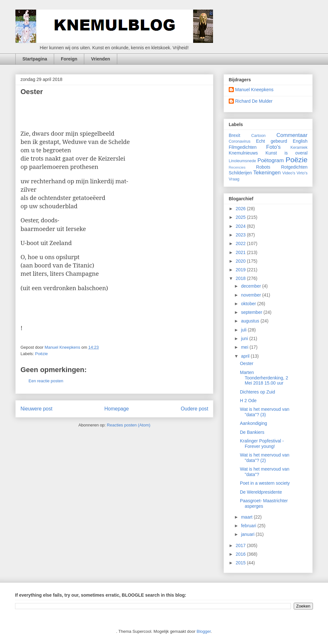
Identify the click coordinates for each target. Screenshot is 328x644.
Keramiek (299, 147)
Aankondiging (254, 423)
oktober (249, 304)
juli (244, 330)
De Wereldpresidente (261, 492)
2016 (241, 554)
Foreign (69, 59)
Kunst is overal (287, 153)
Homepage (117, 409)
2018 (241, 278)
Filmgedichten (243, 147)
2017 (241, 545)
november (251, 295)
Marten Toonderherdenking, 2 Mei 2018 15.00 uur (264, 378)
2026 (241, 209)
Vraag (234, 179)
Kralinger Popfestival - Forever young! (262, 444)
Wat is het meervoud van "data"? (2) (265, 458)
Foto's (273, 147)
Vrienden (100, 59)
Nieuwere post (37, 409)
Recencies (237, 167)
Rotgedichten (295, 167)
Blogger (204, 631)
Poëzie (42, 354)
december (251, 286)
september (252, 312)
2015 (241, 563)
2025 (241, 217)
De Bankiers (252, 432)
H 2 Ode (248, 401)
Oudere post (194, 409)
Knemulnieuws (243, 153)
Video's (289, 173)
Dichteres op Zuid (258, 392)
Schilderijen (240, 173)
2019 (241, 270)
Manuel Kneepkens (254, 90)
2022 (241, 243)
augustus (251, 321)
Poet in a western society (265, 483)
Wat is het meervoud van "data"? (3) (265, 412)
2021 (241, 252)
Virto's (302, 173)
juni (245, 338)
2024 (241, 226)
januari (248, 534)
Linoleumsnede (242, 161)
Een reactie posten (46, 381)
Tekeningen (267, 173)
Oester (247, 363)
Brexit (234, 135)
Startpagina (35, 59)
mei (245, 347)
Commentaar (292, 135)
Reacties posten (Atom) (129, 425)
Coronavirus (240, 141)
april (246, 356)
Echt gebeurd (271, 141)
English (300, 141)
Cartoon (258, 136)
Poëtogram (271, 160)
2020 (241, 261)
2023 (241, 235)
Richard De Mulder (254, 101)
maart (247, 517)
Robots (263, 167)
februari (249, 526)
